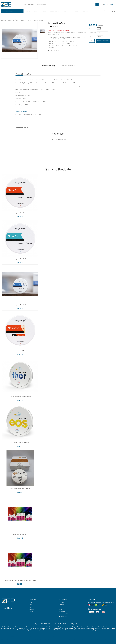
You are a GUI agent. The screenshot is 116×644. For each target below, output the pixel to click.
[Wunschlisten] (104, 5)
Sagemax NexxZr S (20, 305)
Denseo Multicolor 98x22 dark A (20, 489)
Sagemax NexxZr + (20, 213)
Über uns (62, 605)
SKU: (49, 51)
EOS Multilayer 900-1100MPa (20, 443)
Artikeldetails (68, 66)
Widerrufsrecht (63, 616)
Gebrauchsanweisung (22, 111)
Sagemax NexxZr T (20, 259)
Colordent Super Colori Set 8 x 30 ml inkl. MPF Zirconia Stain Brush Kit (20, 581)
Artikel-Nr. (53, 140)
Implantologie (33, 607)
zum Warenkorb (103, 41)
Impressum (62, 612)
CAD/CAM (32, 609)
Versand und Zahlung (65, 614)
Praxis (31, 602)
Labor (31, 605)
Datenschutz (63, 607)
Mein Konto (62, 602)
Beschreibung (48, 66)
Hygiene (31, 612)
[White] (99, 29)
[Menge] (91, 41)
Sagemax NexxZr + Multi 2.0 (20, 351)
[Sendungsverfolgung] (109, 11)
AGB (60, 609)
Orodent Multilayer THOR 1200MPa (20, 397)
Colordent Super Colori (20, 535)
